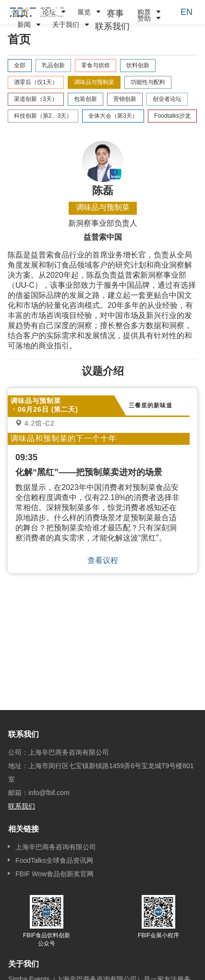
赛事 (115, 13)
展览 (84, 12)
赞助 (144, 18)
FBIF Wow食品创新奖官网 (54, 874)
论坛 (49, 12)
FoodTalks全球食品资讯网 (54, 860)
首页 (20, 13)
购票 (144, 12)
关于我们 (66, 24)
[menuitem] (20, 13)
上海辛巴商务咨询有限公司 (56, 847)
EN (187, 12)
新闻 (24, 24)
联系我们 (112, 26)
